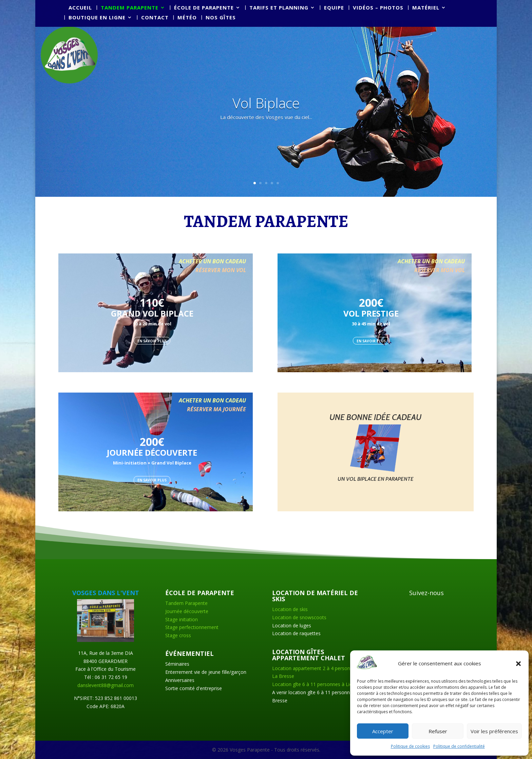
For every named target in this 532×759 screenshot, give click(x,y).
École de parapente (204, 8)
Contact (155, 18)
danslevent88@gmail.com (106, 685)
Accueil (80, 8)
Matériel (426, 8)
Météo (187, 18)
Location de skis (290, 609)
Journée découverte (187, 611)
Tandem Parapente (186, 603)
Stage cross (178, 635)
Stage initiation (182, 619)
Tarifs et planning (279, 8)
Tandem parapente (130, 8)
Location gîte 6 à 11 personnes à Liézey (316, 684)
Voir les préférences (494, 731)
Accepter (383, 731)
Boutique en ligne (97, 18)
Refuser (438, 731)
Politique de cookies (410, 746)
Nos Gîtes (221, 18)
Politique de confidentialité (459, 746)
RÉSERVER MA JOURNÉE (216, 409)
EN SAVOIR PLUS (152, 341)
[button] (518, 664)
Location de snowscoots (299, 617)
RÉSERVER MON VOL (221, 270)
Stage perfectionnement (192, 627)
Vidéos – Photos (378, 8)
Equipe (334, 8)
